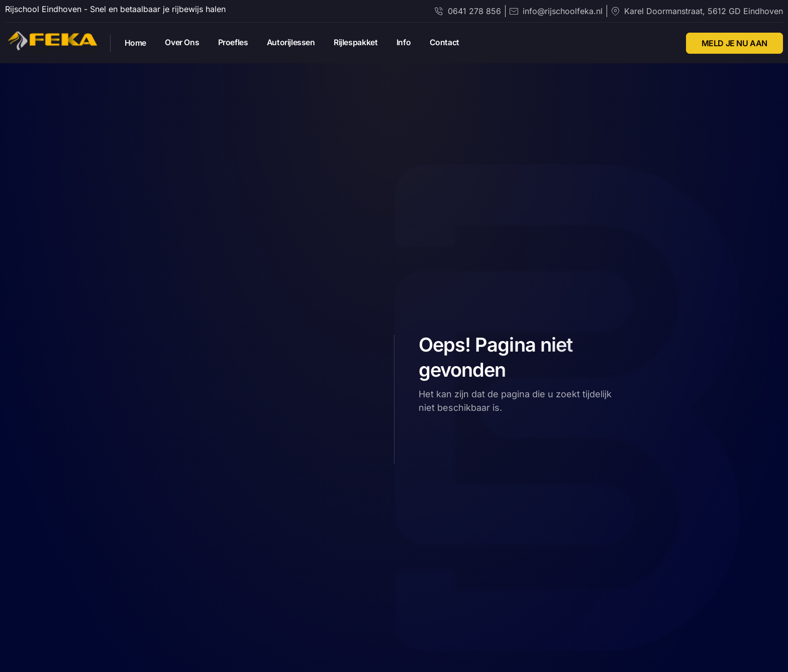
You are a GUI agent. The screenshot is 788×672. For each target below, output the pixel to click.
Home (136, 43)
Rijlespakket (362, 43)
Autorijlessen (296, 43)
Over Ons (184, 43)
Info (412, 43)
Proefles (237, 43)
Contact (454, 43)
